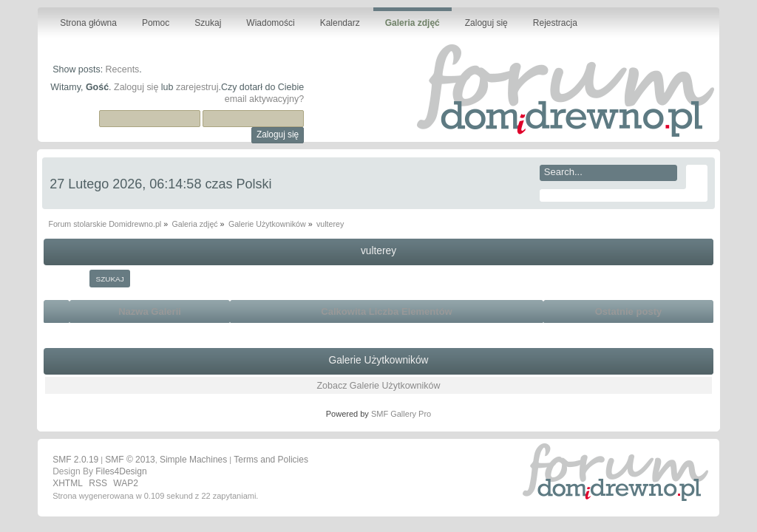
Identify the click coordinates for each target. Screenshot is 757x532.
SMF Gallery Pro (401, 414)
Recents (123, 69)
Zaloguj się (136, 87)
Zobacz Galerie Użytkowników (378, 386)
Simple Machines (193, 460)
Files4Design (121, 471)
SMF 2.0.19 (75, 460)
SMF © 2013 (130, 460)
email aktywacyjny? (264, 99)
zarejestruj (197, 87)
